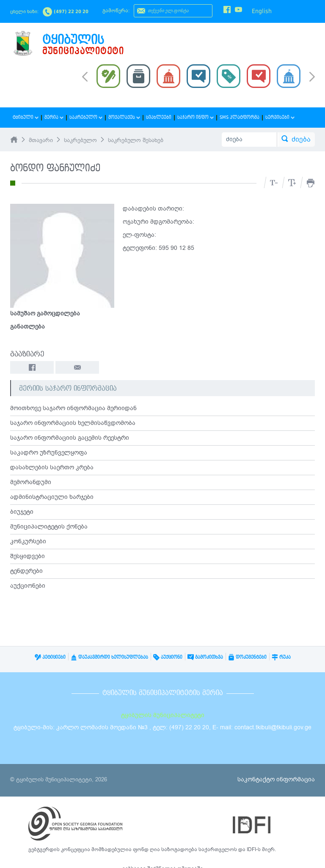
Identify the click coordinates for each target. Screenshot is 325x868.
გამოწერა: (116, 11)
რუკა (281, 657)
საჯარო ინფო (196, 117)
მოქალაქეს (124, 117)
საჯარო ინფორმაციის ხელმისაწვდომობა (73, 423)
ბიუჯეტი (22, 512)
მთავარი (41, 140)
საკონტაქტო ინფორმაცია (276, 779)
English (262, 11)
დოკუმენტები (247, 657)
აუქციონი (168, 657)
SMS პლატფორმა (240, 117)
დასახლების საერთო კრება (52, 467)
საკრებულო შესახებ (136, 140)
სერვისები (280, 117)
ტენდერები (26, 571)
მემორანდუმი (31, 482)
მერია (54, 117)
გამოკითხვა (205, 657)
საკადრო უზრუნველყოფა (49, 453)
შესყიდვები (28, 556)
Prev (85, 76)
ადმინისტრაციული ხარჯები (52, 497)
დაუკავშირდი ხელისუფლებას (109, 657)
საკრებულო (86, 117)
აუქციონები (28, 586)
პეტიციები (50, 657)
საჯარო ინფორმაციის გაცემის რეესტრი (70, 438)
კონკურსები (28, 541)
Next (312, 77)
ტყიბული (26, 117)
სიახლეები (159, 117)
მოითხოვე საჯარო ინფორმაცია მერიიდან (73, 408)
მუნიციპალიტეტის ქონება (49, 527)
